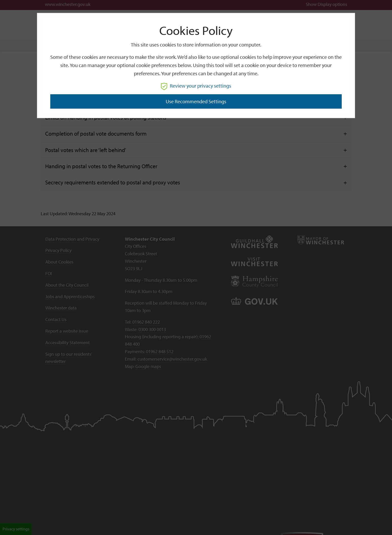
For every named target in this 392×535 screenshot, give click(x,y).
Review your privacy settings (196, 86)
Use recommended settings (196, 101)
